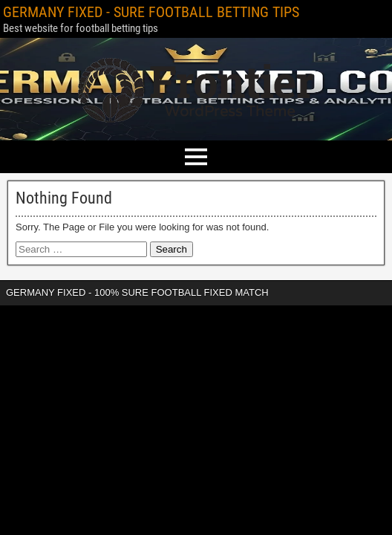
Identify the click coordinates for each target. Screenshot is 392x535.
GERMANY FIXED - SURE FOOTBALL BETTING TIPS (151, 12)
